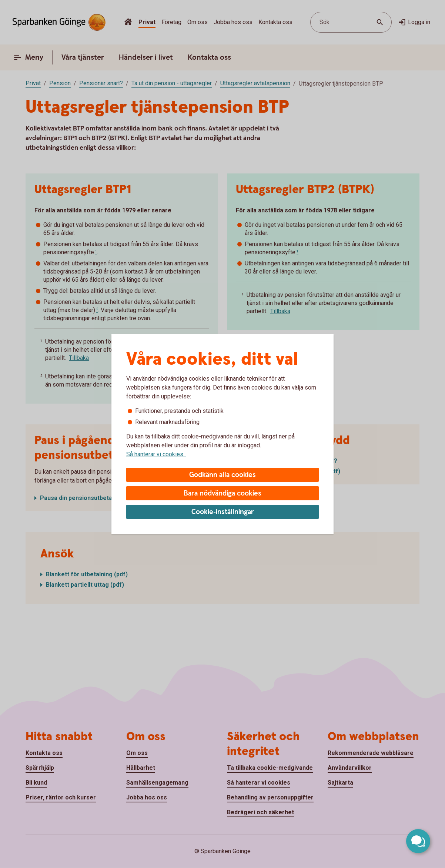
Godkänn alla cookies (222, 475)
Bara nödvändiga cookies (222, 493)
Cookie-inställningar (223, 512)
